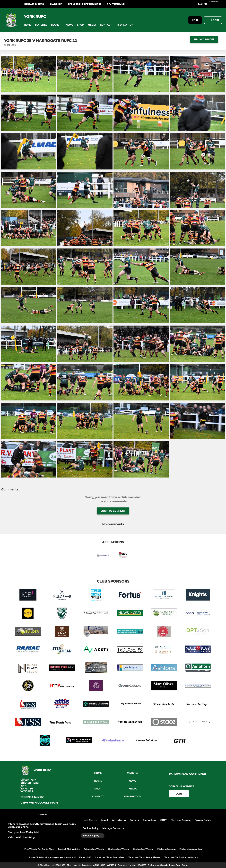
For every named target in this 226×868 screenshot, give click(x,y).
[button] (28, 25)
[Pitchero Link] (216, 5)
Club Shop (56, 4)
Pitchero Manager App (191, 849)
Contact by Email (34, 4)
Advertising (119, 820)
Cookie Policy (91, 828)
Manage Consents (113, 828)
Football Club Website (69, 849)
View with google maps (39, 803)
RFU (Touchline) (116, 4)
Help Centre (90, 820)
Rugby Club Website (143, 849)
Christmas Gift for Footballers (109, 857)
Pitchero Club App (166, 849)
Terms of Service (181, 820)
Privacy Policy (203, 820)
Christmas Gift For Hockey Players (181, 857)
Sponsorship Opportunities (85, 4)
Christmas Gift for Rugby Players (144, 857)
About (104, 820)
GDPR (164, 820)
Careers (134, 820)
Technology (149, 820)
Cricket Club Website (94, 849)
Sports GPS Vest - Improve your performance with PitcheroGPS (60, 857)
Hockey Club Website (119, 849)
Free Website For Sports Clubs (39, 849)
